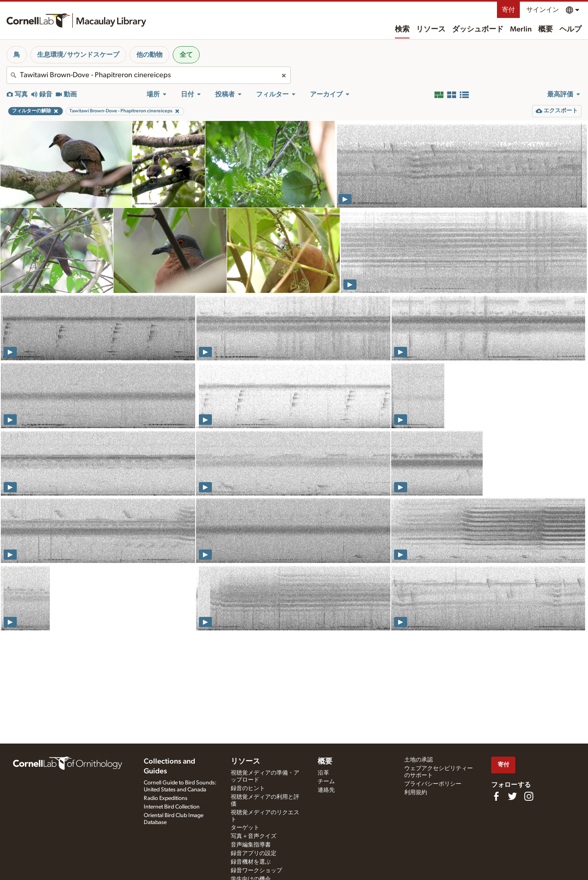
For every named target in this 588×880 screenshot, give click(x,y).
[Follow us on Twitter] (512, 796)
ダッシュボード (478, 29)
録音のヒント (248, 788)
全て (186, 55)
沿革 (323, 773)
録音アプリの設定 (254, 853)
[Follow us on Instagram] (529, 796)
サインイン (543, 10)
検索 (402, 29)
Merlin (521, 29)
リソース (431, 29)
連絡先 (326, 790)
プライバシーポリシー (433, 784)
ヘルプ (570, 29)
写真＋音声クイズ (254, 836)
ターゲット (245, 828)
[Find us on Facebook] (496, 796)
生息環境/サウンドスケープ (78, 55)
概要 (546, 29)
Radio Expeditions (166, 798)
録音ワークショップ (256, 871)
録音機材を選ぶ (251, 862)
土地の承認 (419, 760)
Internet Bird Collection (172, 807)
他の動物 (149, 55)
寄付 (508, 10)
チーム (326, 782)
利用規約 (416, 793)
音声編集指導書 (251, 845)
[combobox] (149, 75)
